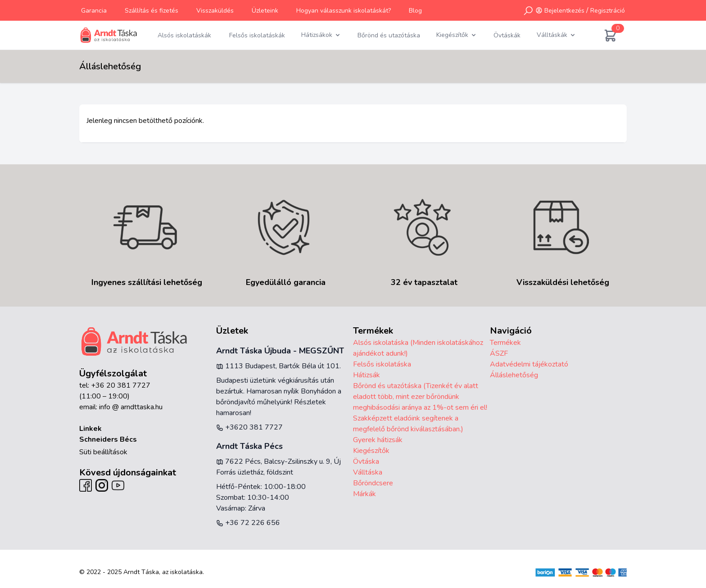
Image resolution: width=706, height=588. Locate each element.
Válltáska (368, 472)
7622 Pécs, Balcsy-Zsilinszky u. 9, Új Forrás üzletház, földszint (278, 467)
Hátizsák (367, 375)
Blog (415, 11)
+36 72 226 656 (248, 523)
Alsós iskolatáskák (184, 35)
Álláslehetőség (514, 375)
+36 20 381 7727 (121, 385)
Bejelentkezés (564, 11)
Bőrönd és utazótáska (389, 35)
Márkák (364, 494)
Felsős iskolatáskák (257, 35)
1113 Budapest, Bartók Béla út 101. (278, 366)
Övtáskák (507, 35)
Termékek (505, 343)
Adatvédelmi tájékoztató (529, 364)
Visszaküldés (215, 11)
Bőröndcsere (373, 483)
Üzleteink (265, 11)
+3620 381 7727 (249, 427)
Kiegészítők (371, 451)
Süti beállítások (103, 452)
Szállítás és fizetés (152, 11)
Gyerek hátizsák (378, 440)
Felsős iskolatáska (382, 364)
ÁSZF (499, 353)
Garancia (94, 11)
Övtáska (366, 461)
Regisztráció (608, 11)
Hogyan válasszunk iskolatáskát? (344, 11)
